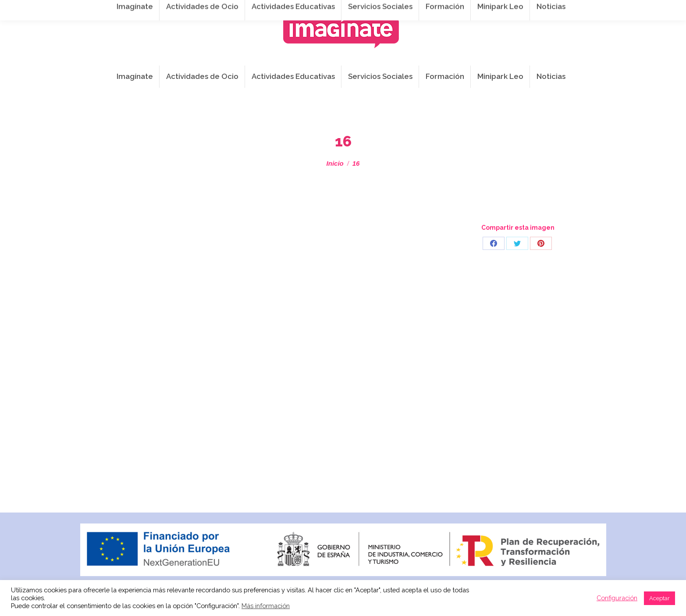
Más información (266, 606)
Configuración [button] (617, 598)
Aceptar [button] (659, 598)
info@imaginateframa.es (300, 9)
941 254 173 (226, 9)
